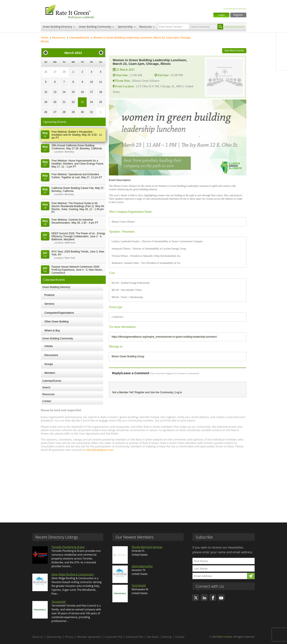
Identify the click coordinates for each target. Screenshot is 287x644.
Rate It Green (225, 637)
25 (100, 102)
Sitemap (167, 637)
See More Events (234, 50)
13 (55, 92)
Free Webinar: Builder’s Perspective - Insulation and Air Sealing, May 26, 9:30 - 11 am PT (77, 135)
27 (55, 72)
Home (45, 38)
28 (64, 72)
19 (46, 102)
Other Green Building (57, 322)
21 (64, 102)
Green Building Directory (58, 27)
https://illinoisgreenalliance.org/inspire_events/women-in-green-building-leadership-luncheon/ (164, 337)
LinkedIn (281, 56)
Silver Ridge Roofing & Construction (73, 574)
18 (100, 92)
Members (50, 373)
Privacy (69, 637)
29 (73, 112)
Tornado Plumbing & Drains (68, 547)
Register (238, 15)
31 (91, 112)
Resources (146, 27)
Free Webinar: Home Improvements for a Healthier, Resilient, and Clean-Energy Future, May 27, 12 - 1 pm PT (78, 164)
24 (91, 102)
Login (222, 15)
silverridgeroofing (142, 566)
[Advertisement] (144, 485)
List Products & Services (235, 9)
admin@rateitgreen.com (100, 450)
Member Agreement (89, 637)
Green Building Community (95, 27)
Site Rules (153, 637)
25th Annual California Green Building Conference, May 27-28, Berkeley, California (77, 147)
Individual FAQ (135, 637)
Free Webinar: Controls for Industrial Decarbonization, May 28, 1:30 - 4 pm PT (75, 221)
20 (55, 102)
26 (46, 72)
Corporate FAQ (114, 637)
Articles (49, 346)
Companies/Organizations (59, 313)
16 (82, 92)
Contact (47, 401)
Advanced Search (235, 27)
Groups (49, 364)
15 (73, 92)
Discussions (51, 355)
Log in (179, 392)
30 (82, 112)
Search (46, 387)
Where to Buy (52, 331)
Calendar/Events (79, 38)
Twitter (281, 47)
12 (46, 92)
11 (100, 82)
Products (50, 295)
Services (49, 304)
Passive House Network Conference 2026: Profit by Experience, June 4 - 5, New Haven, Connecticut (77, 270)
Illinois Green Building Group (128, 356)
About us (38, 637)
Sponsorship (125, 27)
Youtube (281, 65)
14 (64, 92)
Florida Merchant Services (147, 547)
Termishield (59, 602)
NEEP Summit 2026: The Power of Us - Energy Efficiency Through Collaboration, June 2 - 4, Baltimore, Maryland (78, 236)
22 (73, 102)
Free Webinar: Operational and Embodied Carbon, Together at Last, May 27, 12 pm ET (77, 176)
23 (82, 102)
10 (91, 82)
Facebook (281, 38)
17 (91, 92)
